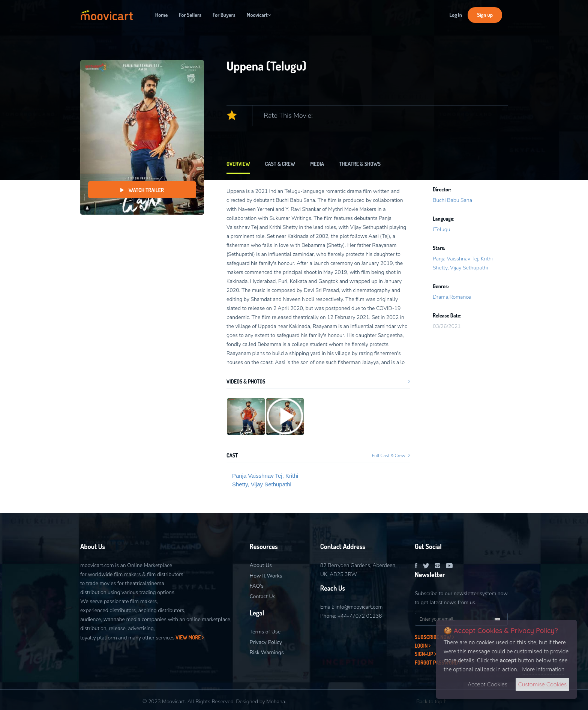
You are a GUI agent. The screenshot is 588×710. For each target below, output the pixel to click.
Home (161, 15)
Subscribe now (434, 637)
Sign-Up (425, 654)
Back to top (431, 702)
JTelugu (442, 229)
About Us (261, 565)
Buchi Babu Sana (452, 200)
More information (543, 669)
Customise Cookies (542, 684)
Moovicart (259, 15)
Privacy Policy (266, 642)
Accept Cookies (487, 684)
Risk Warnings (267, 652)
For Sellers (190, 15)
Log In (456, 15)
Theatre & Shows (360, 164)
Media (317, 164)
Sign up (485, 15)
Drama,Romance (452, 297)
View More (190, 637)
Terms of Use (265, 632)
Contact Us (263, 596)
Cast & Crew (280, 164)
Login (423, 646)
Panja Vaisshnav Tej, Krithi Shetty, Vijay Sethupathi (265, 480)
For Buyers (224, 15)
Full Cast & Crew (391, 456)
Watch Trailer (142, 190)
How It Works (266, 576)
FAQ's (257, 586)
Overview (238, 164)
